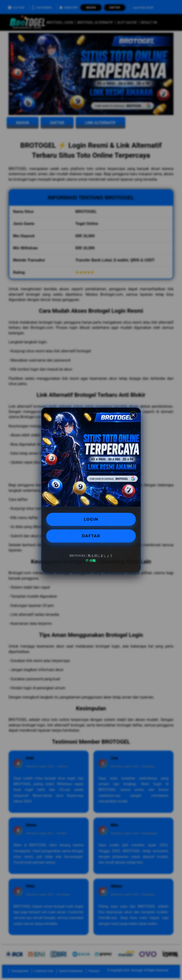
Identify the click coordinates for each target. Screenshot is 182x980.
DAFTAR (91, 536)
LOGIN (91, 519)
